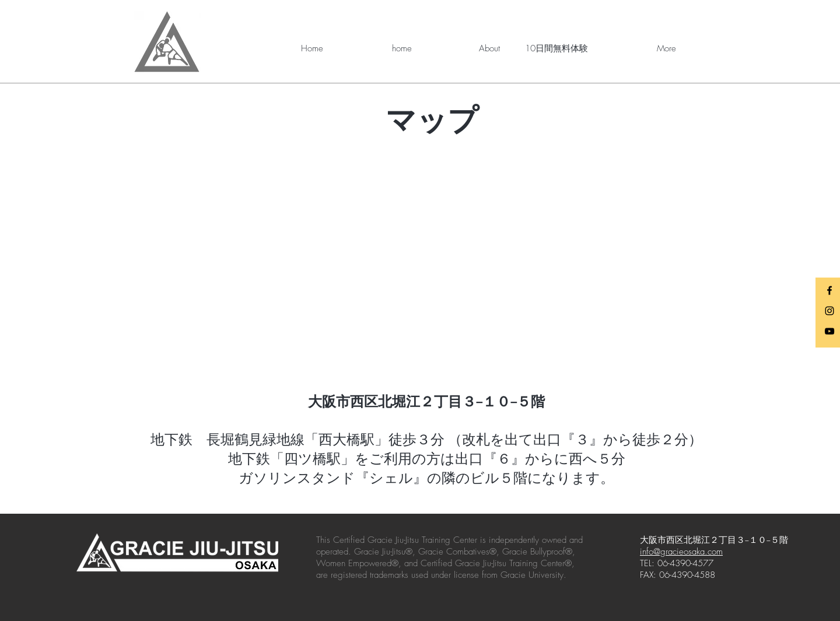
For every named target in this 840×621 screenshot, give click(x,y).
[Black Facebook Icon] (829, 290)
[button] (465, 48)
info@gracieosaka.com (681, 552)
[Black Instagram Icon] (829, 311)
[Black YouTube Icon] (829, 331)
